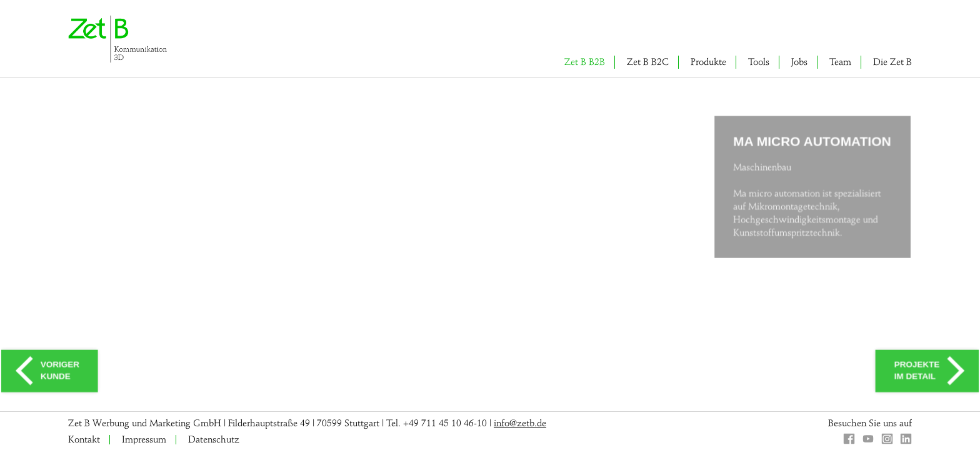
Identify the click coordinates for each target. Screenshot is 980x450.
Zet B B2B (585, 62)
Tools (759, 62)
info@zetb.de (520, 423)
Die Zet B (892, 62)
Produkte (708, 62)
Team (840, 62)
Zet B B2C (648, 62)
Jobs (799, 62)
